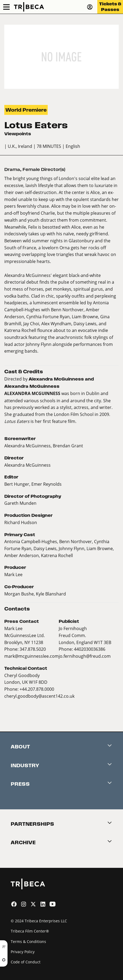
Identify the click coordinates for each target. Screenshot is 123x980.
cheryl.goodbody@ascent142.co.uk (39, 696)
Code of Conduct (26, 962)
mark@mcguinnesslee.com (31, 656)
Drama (12, 169)
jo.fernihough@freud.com (85, 656)
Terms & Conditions (28, 941)
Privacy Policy (23, 952)
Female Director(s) (44, 169)
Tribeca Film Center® (30, 931)
